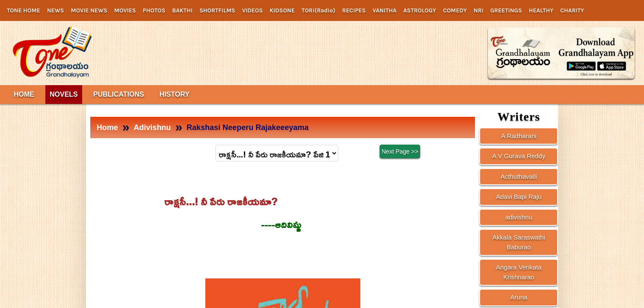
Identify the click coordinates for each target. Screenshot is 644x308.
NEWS (56, 10)
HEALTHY (541, 10)
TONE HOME (24, 10)
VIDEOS (252, 10)
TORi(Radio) (319, 10)
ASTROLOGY (420, 10)
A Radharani (519, 136)
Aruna (519, 297)
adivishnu (519, 217)
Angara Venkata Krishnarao (519, 272)
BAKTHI (182, 10)
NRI (479, 10)
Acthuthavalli (519, 176)
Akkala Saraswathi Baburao (519, 242)
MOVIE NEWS (89, 10)
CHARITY (572, 10)
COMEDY (455, 10)
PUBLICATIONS (119, 94)
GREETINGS (506, 10)
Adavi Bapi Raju (519, 197)
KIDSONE (282, 10)
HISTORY (175, 94)
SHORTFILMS (217, 10)
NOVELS (64, 94)
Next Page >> (400, 152)
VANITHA (385, 10)
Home (107, 127)
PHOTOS (154, 10)
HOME (24, 94)
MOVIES (125, 10)
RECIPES (354, 10)
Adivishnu (152, 127)
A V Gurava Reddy (519, 156)
